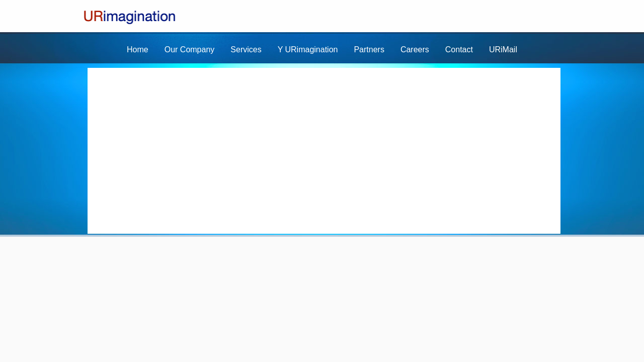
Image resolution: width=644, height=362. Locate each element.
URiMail (503, 50)
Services (246, 50)
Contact (459, 50)
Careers (415, 50)
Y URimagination (308, 50)
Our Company (190, 50)
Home (138, 50)
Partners (369, 50)
